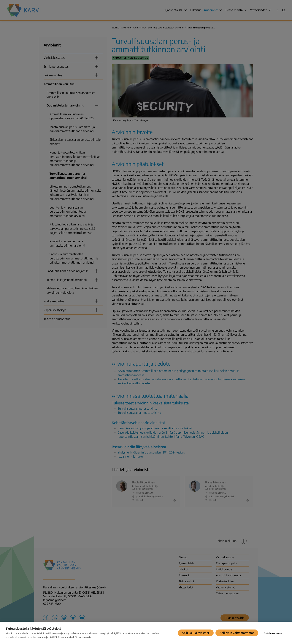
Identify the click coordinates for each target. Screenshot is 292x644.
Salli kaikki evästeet (196, 633)
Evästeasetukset (273, 633)
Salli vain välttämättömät (237, 633)
